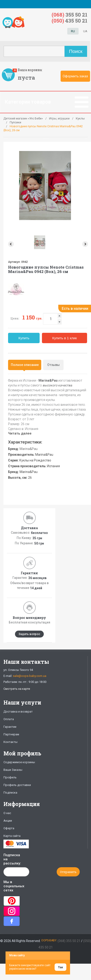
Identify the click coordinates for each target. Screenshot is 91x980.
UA (85, 31)
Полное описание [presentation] (25, 365)
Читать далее (20, 433)
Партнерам (11, 734)
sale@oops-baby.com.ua (30, 676)
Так (60, 967)
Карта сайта (12, 836)
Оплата (9, 719)
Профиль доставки (17, 785)
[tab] (25, 365)
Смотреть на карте (17, 689)
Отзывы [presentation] (53, 365)
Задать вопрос (29, 634)
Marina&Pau (29, 449)
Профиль (10, 777)
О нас (7, 813)
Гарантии (10, 727)
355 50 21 (69, 15)
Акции (8, 821)
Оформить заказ (75, 76)
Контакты (10, 742)
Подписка (10, 793)
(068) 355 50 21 (69, 941)
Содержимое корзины (19, 762)
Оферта (9, 828)
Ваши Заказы (13, 770)
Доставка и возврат (18, 712)
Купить (24, 338)
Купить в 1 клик (65, 338)
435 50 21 (69, 21)
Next (86, 244)
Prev (10, 244)
